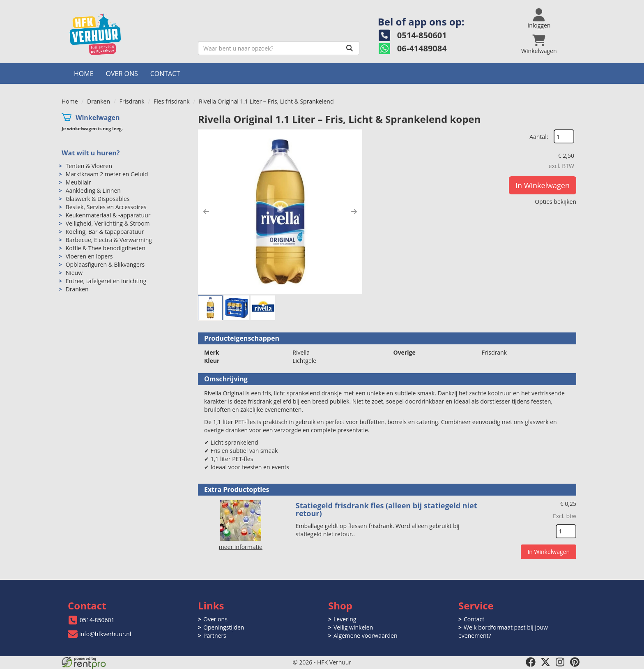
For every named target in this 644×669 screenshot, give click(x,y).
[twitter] (545, 662)
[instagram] (560, 662)
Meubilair (78, 182)
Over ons (122, 74)
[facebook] (531, 662)
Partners (215, 636)
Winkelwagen (98, 118)
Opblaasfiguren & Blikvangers (105, 264)
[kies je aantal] (566, 531)
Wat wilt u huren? (91, 153)
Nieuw (74, 273)
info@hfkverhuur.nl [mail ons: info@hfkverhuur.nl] (105, 634)
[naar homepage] (127, 34)
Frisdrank (132, 101)
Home (84, 74)
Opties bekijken (555, 202)
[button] (206, 212)
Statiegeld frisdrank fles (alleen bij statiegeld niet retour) (386, 510)
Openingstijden (224, 627)
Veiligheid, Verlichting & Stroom (108, 223)
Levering (345, 619)
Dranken (99, 101)
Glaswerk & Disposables (98, 199)
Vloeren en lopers (89, 256)
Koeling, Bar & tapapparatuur (105, 232)
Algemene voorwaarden (365, 636)
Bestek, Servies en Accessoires (106, 207)
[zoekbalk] (279, 48)
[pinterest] (575, 662)
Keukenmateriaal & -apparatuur (108, 215)
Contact (165, 74)
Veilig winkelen (353, 627)
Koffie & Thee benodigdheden (106, 248)
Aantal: (539, 137)
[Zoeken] (350, 48)
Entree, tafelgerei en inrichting (106, 281)
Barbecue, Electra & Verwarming (109, 240)
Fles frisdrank (172, 101)
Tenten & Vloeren (89, 166)
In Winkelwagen (543, 185)
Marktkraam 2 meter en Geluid (107, 174)
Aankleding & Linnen (93, 190)
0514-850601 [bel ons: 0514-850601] (97, 620)
